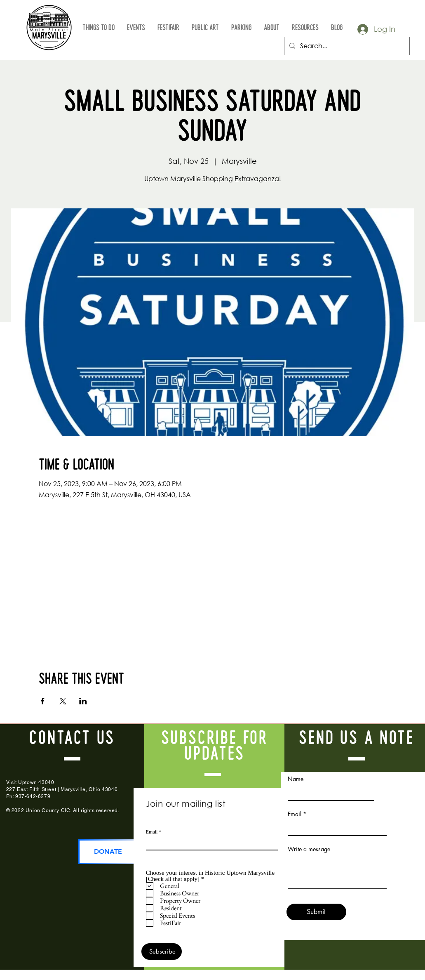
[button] (99, 28)
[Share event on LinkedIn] (83, 701)
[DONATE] (108, 852)
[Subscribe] (162, 952)
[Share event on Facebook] (43, 701)
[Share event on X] (63, 701)
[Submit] (316, 912)
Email (152, 832)
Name (296, 779)
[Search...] (346, 46)
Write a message (309, 849)
